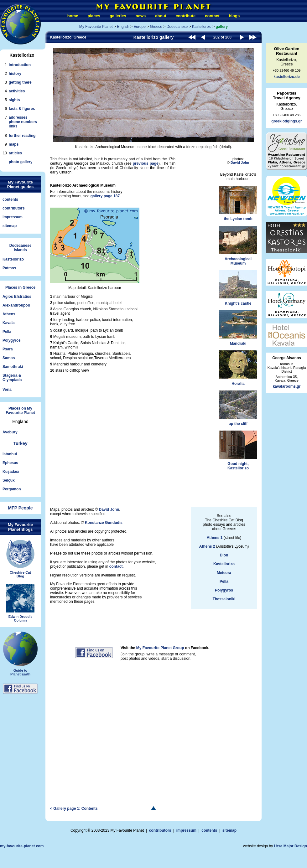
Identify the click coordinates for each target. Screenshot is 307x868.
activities (17, 91)
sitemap (10, 226)
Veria (7, 390)
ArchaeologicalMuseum (238, 246)
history (15, 74)
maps (14, 144)
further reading (22, 136)
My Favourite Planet (96, 27)
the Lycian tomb (238, 203)
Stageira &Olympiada (12, 378)
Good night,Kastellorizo (238, 450)
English (123, 27)
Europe (140, 27)
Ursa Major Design (291, 846)
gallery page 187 (105, 196)
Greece (156, 27)
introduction (20, 65)
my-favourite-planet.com (22, 846)
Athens (9, 314)
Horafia (238, 368)
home (73, 16)
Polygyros (12, 340)
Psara (8, 349)
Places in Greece (20, 287)
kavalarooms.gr (287, 386)
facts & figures (22, 109)
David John (240, 163)
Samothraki (13, 367)
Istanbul (10, 454)
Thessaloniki (224, 599)
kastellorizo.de (286, 77)
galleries (118, 16)
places (94, 16)
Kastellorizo (13, 259)
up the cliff (238, 408)
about (161, 16)
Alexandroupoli (16, 305)
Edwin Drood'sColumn (20, 603)
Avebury (10, 432)
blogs (234, 16)
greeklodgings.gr (286, 121)
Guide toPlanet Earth (20, 654)
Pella (7, 332)
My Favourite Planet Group (160, 648)
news (141, 16)
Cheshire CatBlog (20, 559)
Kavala (9, 323)
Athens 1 (215, 538)
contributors (14, 208)
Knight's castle (238, 288)
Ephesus (10, 463)
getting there (20, 82)
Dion (224, 555)
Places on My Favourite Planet (20, 411)
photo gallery (21, 162)
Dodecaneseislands (21, 248)
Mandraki (238, 328)
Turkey (21, 443)
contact (212, 16)
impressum (13, 217)
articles (15, 153)
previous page (146, 163)
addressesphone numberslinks (23, 122)
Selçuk (9, 480)
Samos (9, 358)
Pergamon (12, 489)
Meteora (224, 573)
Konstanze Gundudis (104, 523)
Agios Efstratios (17, 297)
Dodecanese (177, 27)
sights (14, 100)
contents (10, 199)
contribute (186, 16)
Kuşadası (11, 472)
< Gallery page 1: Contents (74, 809)
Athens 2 (207, 546)
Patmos (9, 268)
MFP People (20, 508)
